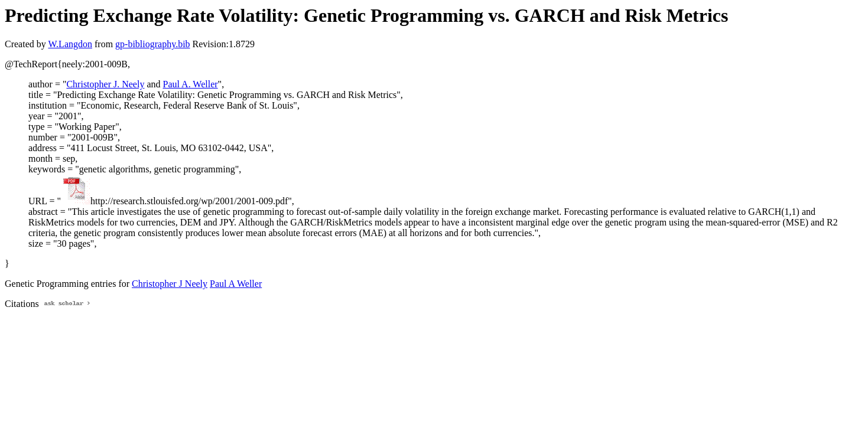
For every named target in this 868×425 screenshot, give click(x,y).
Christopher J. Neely (105, 84)
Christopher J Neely (170, 284)
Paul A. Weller (191, 84)
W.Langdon (70, 44)
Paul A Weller (236, 284)
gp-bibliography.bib (153, 44)
